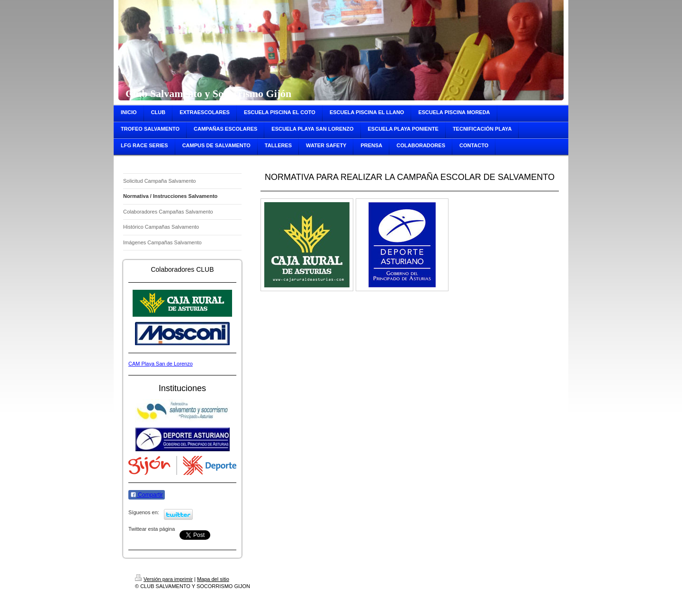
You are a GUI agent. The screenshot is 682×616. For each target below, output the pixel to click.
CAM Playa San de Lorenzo (161, 364)
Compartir (147, 495)
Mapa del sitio (213, 579)
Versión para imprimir (164, 579)
